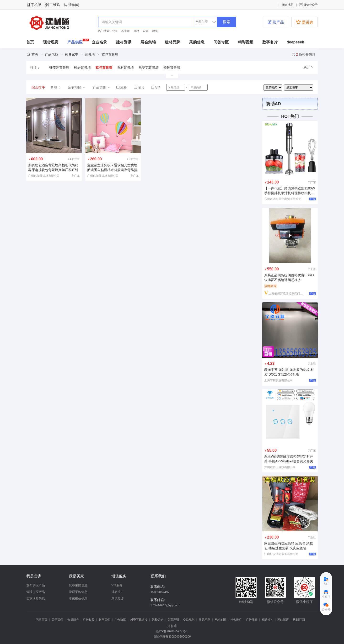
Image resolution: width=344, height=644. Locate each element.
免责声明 (173, 620)
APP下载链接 (139, 620)
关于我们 (57, 620)
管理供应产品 (36, 592)
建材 (136, 31)
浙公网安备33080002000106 (172, 637)
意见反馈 (118, 599)
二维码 (55, 5)
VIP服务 (117, 585)
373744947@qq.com (165, 605)
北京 (115, 31)
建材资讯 (124, 42)
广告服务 (252, 620)
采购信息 (197, 42)
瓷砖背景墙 (172, 68)
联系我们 (104, 620)
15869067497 (160, 592)
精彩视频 (246, 42)
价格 (56, 87)
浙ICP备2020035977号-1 (172, 631)
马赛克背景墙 (149, 68)
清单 (72, 5)
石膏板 (126, 31)
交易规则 (189, 620)
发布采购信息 (78, 585)
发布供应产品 (36, 585)
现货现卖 (51, 42)
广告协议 (120, 620)
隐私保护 (157, 620)
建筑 (155, 31)
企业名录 (99, 42)
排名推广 (118, 592)
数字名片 (270, 42)
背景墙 (90, 54)
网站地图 (220, 620)
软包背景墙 (110, 54)
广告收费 (89, 620)
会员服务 (73, 620)
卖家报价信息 (78, 599)
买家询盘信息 (36, 599)
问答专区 (221, 42)
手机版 (36, 5)
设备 (146, 31)
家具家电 (72, 54)
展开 (309, 67)
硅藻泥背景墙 (59, 68)
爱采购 (305, 22)
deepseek (295, 42)
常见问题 (204, 620)
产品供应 (75, 42)
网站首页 (42, 620)
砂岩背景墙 (82, 68)
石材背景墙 (125, 68)
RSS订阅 (299, 620)
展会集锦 (148, 42)
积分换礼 (268, 620)
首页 (30, 42)
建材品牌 (172, 42)
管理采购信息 (78, 592)
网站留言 (283, 620)
